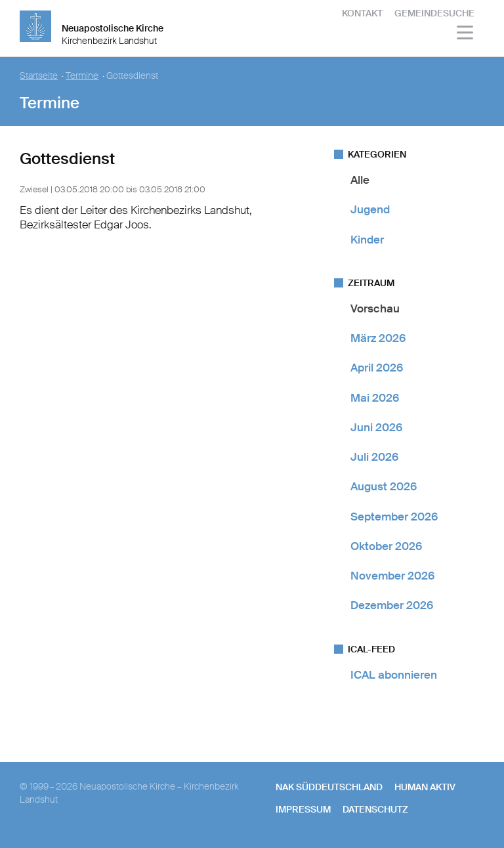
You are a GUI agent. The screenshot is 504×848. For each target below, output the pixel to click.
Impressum (303, 809)
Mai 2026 (375, 398)
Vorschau (375, 308)
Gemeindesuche (434, 13)
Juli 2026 (374, 457)
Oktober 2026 (386, 546)
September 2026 (394, 517)
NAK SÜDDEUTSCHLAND (329, 787)
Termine (82, 76)
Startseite (39, 76)
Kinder (367, 240)
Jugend (370, 209)
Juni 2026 (376, 427)
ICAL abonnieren (394, 675)
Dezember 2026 (392, 605)
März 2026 (378, 338)
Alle (360, 180)
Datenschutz (375, 809)
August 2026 (384, 486)
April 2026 (377, 368)
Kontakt (362, 13)
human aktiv (425, 787)
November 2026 (392, 576)
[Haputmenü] (466, 34)
